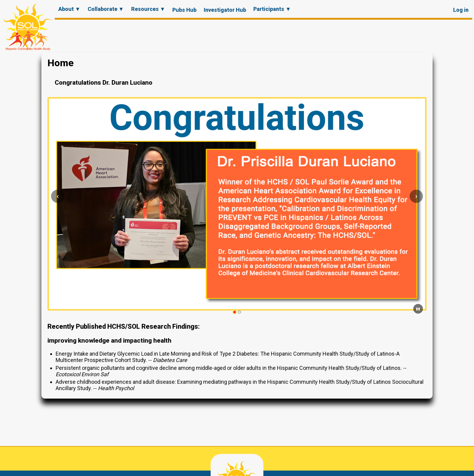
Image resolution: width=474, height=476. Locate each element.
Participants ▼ (272, 9)
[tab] (235, 312)
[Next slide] (416, 196)
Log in (461, 10)
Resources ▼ (148, 9)
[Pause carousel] (418, 309)
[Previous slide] (58, 196)
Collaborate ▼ (106, 9)
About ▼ (69, 9)
